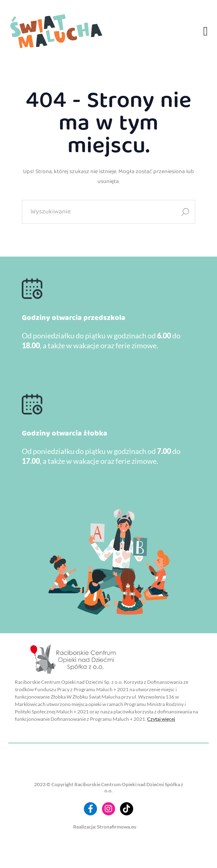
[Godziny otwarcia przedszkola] (32, 289)
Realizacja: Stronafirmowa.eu (105, 827)
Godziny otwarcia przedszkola (74, 318)
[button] (205, 31)
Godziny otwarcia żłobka (65, 433)
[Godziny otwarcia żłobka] (32, 404)
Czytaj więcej (161, 719)
